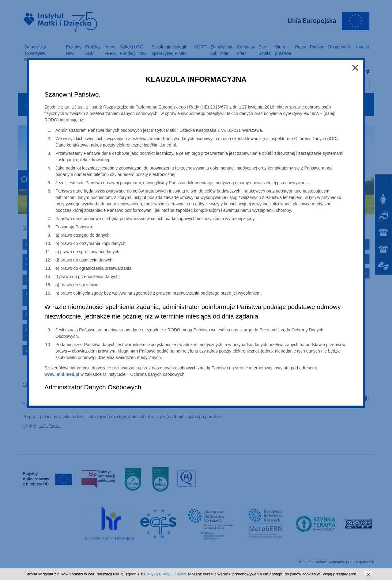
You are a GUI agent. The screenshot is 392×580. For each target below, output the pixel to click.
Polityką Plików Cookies (165, 574)
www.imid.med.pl (62, 374)
